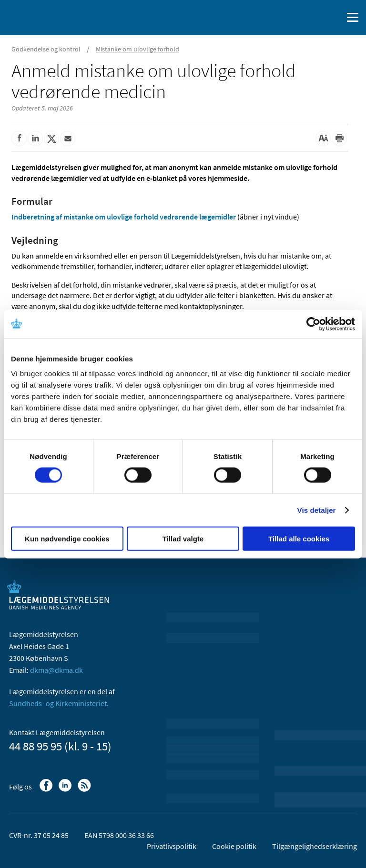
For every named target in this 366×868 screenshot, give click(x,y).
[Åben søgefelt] (334, 18)
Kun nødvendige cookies (67, 539)
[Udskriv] (339, 139)
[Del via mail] (68, 139)
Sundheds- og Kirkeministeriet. (59, 703)
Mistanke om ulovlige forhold (137, 49)
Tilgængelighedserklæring (315, 846)
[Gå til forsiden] (48, 17)
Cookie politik (234, 846)
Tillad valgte (183, 539)
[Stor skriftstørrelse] (323, 139)
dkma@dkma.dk (56, 670)
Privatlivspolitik (172, 846)
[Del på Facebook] (19, 139)
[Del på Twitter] (51, 139)
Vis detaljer (317, 510)
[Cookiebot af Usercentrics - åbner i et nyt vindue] (313, 324)
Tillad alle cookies (299, 539)
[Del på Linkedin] (35, 139)
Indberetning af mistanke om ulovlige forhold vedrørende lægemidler (124, 217)
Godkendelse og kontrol (46, 49)
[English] (311, 18)
